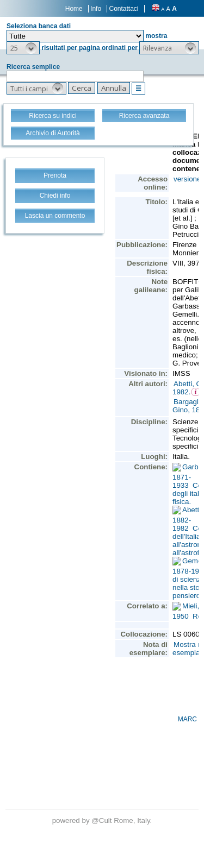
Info (96, 9)
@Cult (103, 820)
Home (74, 9)
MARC (187, 719)
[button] (23, 48)
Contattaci (123, 9)
